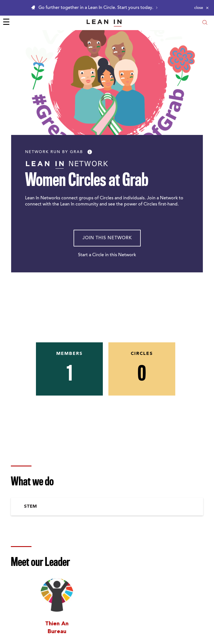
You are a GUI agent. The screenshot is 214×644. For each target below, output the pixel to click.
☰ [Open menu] (6, 23)
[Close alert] (201, 8)
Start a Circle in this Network (107, 255)
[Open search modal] (205, 23)
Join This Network (107, 238)
